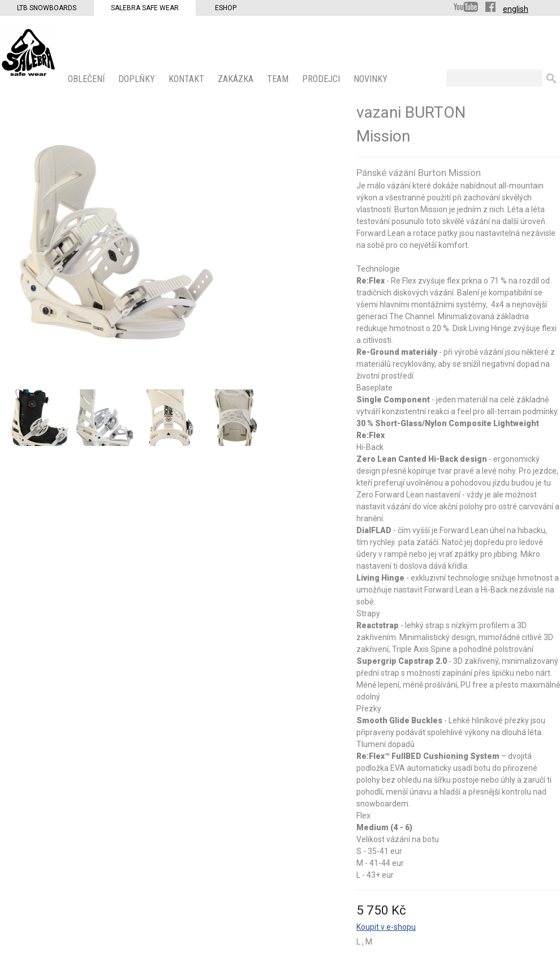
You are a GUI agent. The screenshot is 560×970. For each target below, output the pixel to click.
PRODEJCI (322, 79)
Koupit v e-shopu (386, 927)
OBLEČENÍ (87, 79)
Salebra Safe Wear (145, 8)
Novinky (372, 79)
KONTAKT (188, 79)
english (516, 9)
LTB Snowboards (47, 8)
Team (279, 79)
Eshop (226, 8)
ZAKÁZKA (237, 79)
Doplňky (138, 79)
